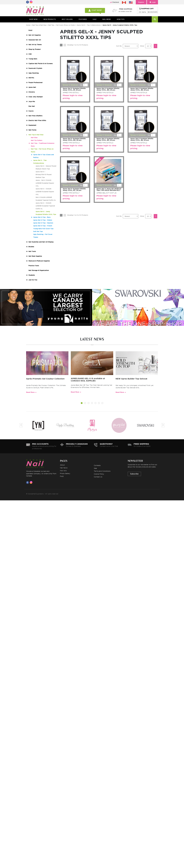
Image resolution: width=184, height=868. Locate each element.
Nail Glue (34, 138)
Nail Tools (32, 251)
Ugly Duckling (34, 73)
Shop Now (33, 19)
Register (141, 2)
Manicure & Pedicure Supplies (39, 261)
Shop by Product (35, 49)
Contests (97, 465)
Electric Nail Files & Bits (37, 120)
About (62, 465)
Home (28, 25)
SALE (95, 19)
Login (152, 2)
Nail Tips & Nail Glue (39, 25)
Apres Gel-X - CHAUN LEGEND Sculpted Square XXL (45, 192)
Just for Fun (33, 280)
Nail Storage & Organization (39, 270)
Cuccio (31, 111)
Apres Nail (32, 87)
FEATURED (83, 19)
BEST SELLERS (67, 19)
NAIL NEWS (107, 19)
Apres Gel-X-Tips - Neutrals (43, 223)
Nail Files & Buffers (35, 116)
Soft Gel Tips (38, 231)
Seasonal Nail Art (35, 40)
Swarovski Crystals (35, 68)
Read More (30, 392)
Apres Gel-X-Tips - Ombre (43, 220)
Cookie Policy (99, 474)
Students (32, 275)
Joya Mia (32, 101)
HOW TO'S (121, 19)
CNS (30, 54)
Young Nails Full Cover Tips (43, 229)
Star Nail (32, 106)
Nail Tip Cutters (37, 140)
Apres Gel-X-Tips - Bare (42, 217)
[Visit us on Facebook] (28, 482)
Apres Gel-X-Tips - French (43, 226)
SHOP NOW (45, 310)
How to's (63, 471)
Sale (95, 468)
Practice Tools (34, 266)
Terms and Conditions (102, 471)
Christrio (32, 92)
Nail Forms (32, 130)
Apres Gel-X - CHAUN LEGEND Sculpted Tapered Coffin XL (45, 206)
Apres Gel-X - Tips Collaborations (89, 25)
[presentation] (21, 425)
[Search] (155, 19)
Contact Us (98, 477)
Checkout (116, 2)
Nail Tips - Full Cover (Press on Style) (62, 25)
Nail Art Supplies (35, 35)
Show (142, 46)
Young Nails (33, 59)
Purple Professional (36, 82)
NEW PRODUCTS (50, 19)
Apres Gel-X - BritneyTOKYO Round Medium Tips (44, 175)
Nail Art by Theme (35, 45)
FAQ (62, 476)
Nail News (64, 468)
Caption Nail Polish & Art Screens (41, 64)
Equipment (32, 125)
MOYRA (31, 78)
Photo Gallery (65, 473)
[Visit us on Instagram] (31, 482)
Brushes (31, 247)
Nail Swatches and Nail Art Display (41, 242)
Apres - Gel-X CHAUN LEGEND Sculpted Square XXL (45, 183)
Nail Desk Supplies (35, 256)
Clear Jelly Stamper (36, 97)
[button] (82, 403)
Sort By (119, 46)
